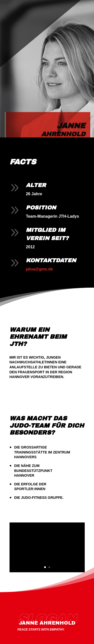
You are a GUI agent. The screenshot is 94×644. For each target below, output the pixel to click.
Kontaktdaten (51, 260)
